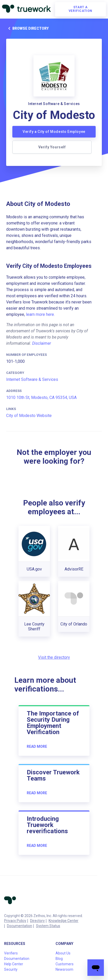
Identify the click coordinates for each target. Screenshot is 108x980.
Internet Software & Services (32, 379)
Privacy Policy (15, 921)
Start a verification (80, 9)
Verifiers (11, 953)
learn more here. (40, 314)
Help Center (14, 964)
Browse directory (27, 28)
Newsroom (64, 969)
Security (11, 969)
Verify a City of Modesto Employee (54, 132)
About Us (63, 953)
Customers (65, 964)
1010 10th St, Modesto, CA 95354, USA (41, 397)
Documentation (20, 926)
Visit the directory (54, 657)
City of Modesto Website (29, 416)
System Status (48, 926)
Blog (59, 959)
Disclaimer (42, 343)
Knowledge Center (64, 921)
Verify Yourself (52, 147)
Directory (37, 921)
